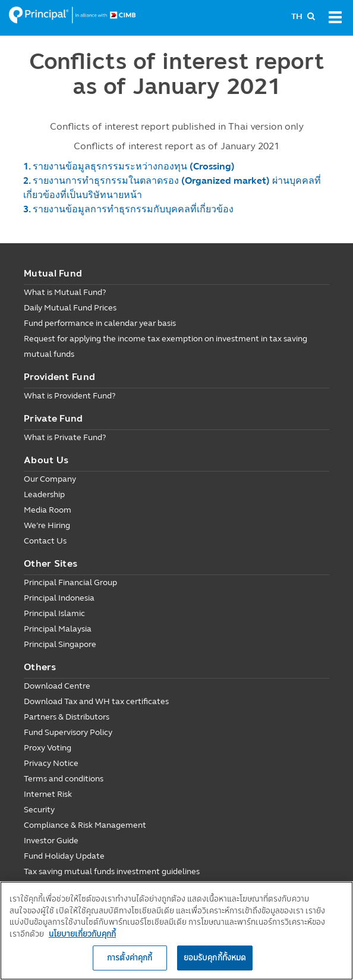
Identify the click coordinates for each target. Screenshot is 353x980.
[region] (176, 931)
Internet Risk (48, 794)
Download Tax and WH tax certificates (96, 701)
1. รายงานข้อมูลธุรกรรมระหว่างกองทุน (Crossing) (129, 166)
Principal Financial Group (70, 582)
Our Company (50, 479)
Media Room (48, 510)
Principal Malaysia (58, 629)
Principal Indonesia (59, 598)
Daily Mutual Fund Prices (70, 308)
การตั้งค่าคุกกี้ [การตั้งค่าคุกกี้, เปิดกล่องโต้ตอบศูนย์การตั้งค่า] (130, 957)
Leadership (44, 494)
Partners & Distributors (67, 717)
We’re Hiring (47, 525)
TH (297, 16)
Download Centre (57, 686)
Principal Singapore (60, 644)
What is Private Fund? (65, 437)
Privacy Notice (51, 763)
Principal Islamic (54, 613)
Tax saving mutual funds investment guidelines (112, 871)
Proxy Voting (48, 748)
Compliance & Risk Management (85, 825)
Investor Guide (51, 841)
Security (39, 810)
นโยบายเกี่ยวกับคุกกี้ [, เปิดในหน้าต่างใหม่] (82, 934)
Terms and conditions (64, 779)
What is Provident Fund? (70, 396)
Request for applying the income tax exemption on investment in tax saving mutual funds (166, 346)
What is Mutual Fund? (65, 292)
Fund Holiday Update (64, 856)
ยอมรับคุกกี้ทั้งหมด (215, 957)
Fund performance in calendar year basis (100, 323)
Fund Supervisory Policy (68, 732)
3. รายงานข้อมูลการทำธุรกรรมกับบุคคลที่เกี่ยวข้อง (128, 209)
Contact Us (45, 541)
